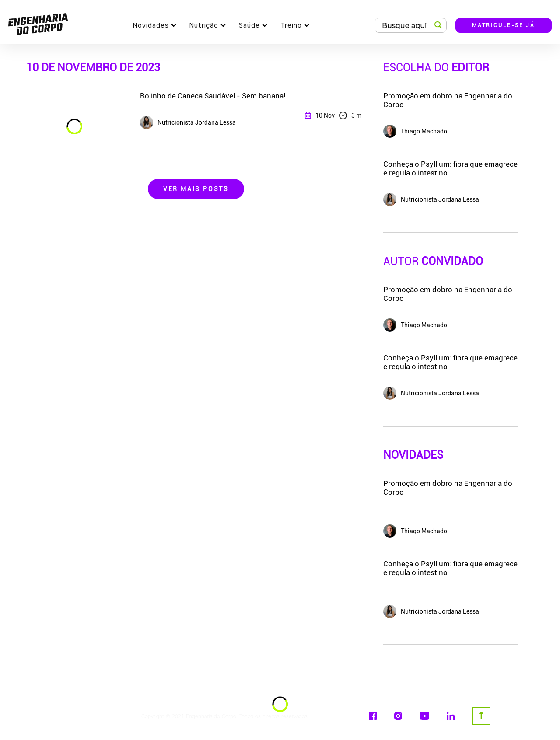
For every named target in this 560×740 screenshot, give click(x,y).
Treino (291, 25)
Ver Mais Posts (196, 189)
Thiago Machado (415, 531)
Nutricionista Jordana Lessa (431, 611)
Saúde (249, 25)
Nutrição (204, 25)
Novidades (151, 25)
